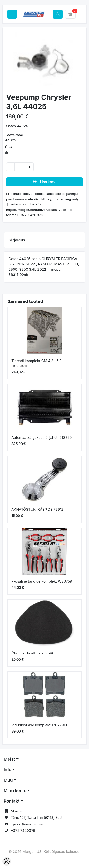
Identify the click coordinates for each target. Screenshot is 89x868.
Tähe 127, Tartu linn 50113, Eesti (37, 818)
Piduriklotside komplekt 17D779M (39, 725)
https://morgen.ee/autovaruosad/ (32, 210)
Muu (8, 780)
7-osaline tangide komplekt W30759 (42, 581)
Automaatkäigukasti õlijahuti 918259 (42, 438)
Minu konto (15, 791)
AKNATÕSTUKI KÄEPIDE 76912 (37, 509)
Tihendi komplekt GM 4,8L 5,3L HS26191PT (37, 363)
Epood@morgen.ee (27, 824)
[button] (10, 61)
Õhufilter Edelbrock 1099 (32, 653)
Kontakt (12, 801)
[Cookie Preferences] (7, 861)
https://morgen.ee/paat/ (60, 199)
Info (8, 770)
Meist (9, 759)
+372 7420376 (23, 831)
